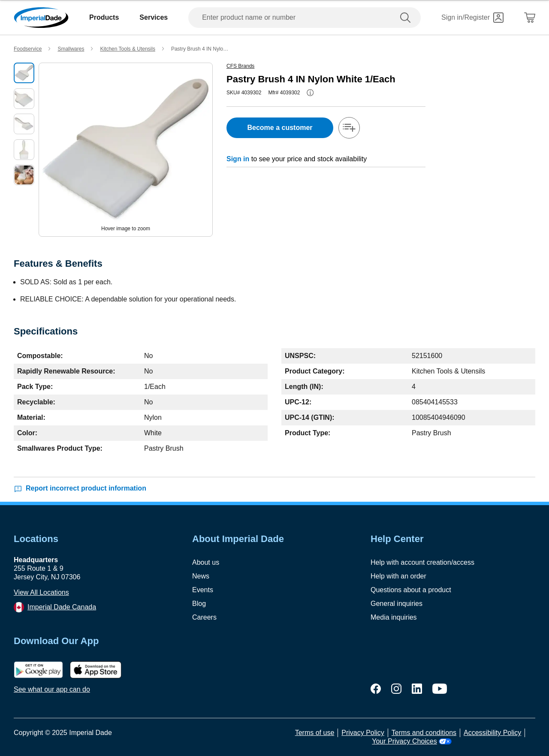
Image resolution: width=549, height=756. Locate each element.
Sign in (238, 159)
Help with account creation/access (422, 562)
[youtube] (440, 689)
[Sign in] (472, 18)
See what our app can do (52, 689)
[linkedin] (417, 689)
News (201, 576)
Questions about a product (411, 590)
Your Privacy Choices (412, 741)
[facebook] (376, 689)
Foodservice (28, 49)
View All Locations (41, 592)
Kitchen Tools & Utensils (128, 49)
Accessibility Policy (492, 733)
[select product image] (24, 73)
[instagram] (396, 689)
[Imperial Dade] (41, 18)
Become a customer (280, 128)
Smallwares (71, 49)
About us (206, 562)
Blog (199, 604)
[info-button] (310, 93)
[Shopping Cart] (530, 18)
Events (203, 590)
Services (154, 17)
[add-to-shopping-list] (349, 128)
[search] (407, 18)
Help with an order (398, 576)
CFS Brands (240, 66)
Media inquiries (394, 617)
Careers (204, 617)
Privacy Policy (363, 733)
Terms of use (315, 733)
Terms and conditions (424, 733)
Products (104, 17)
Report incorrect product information (80, 488)
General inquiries (397, 604)
